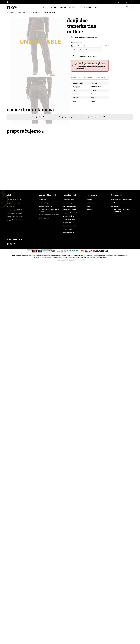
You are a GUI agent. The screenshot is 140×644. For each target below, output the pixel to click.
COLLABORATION (85, 7)
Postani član (130, 2)
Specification (76, 77)
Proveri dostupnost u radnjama (107, 77)
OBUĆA (45, 7)
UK (84, 45)
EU (72, 45)
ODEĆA (54, 7)
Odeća (21, 13)
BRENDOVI (72, 7)
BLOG (96, 7)
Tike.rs (9, 13)
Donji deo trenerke (29, 13)
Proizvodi (15, 13)
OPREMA (63, 7)
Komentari (88, 77)
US (78, 45)
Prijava (122, 2)
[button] (10, 2)
